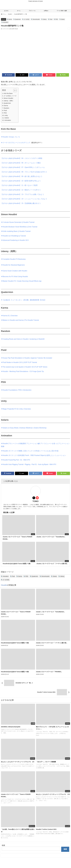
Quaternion (18, 19)
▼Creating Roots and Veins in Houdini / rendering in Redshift (23, 339)
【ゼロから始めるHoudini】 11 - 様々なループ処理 (19, 185)
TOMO (36, 501)
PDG (57, 19)
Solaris (63, 19)
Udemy (45, 19)
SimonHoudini (36, 19)
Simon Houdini (8, 98)
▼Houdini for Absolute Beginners (13, 265)
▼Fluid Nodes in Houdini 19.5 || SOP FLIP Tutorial (19, 362)
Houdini (4, 19)
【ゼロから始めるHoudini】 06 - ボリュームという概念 (21, 163)
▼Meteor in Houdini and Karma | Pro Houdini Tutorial (20, 320)
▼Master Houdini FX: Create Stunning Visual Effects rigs (21, 281)
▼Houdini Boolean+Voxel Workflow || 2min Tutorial (19, 227)
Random (6, 108)
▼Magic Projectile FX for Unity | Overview (16, 409)
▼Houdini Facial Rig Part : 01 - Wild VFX (16, 460)
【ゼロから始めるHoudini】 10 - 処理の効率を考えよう (21, 181)
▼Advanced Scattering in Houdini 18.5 (15, 240)
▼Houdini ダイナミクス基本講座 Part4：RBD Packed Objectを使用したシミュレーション (33, 455)
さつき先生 (27, 19)
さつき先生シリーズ (10, 96)
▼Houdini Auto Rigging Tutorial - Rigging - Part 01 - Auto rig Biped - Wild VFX (29, 464)
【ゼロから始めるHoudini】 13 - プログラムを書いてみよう (22, 194)
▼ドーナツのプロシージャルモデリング (16, 143)
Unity (6, 115)
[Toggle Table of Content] (14, 90)
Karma (10, 19)
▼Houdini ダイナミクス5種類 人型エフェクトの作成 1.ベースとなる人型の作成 (30, 451)
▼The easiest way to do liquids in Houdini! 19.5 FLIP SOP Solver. (24, 367)
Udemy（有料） (9, 101)
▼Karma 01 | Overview (9, 316)
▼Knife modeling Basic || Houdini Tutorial (16, 231)
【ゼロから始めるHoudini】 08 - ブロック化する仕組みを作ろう (24, 172)
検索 (3, 845)
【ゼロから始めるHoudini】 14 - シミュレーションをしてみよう (24, 199)
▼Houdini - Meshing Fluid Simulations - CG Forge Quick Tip (22, 371)
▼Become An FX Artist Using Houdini (14, 276)
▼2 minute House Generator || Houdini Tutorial (18, 222)
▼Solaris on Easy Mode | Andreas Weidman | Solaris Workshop (24, 428)
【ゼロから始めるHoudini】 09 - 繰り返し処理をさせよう (22, 176)
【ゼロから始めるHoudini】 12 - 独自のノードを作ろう (21, 190)
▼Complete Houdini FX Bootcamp (13, 259)
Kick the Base (8, 93)
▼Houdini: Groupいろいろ (10, 137)
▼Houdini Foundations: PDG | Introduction (16, 390)
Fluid (51, 19)
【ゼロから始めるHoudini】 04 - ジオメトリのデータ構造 (22, 158)
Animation (6, 22)
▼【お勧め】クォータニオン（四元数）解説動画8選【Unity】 (23, 300)
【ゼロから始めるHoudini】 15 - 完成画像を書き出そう (21, 203)
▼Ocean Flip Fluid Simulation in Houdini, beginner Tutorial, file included (27, 358)
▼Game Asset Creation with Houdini (14, 271)
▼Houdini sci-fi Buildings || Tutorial (13, 236)
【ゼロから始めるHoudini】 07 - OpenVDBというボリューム (23, 167)
